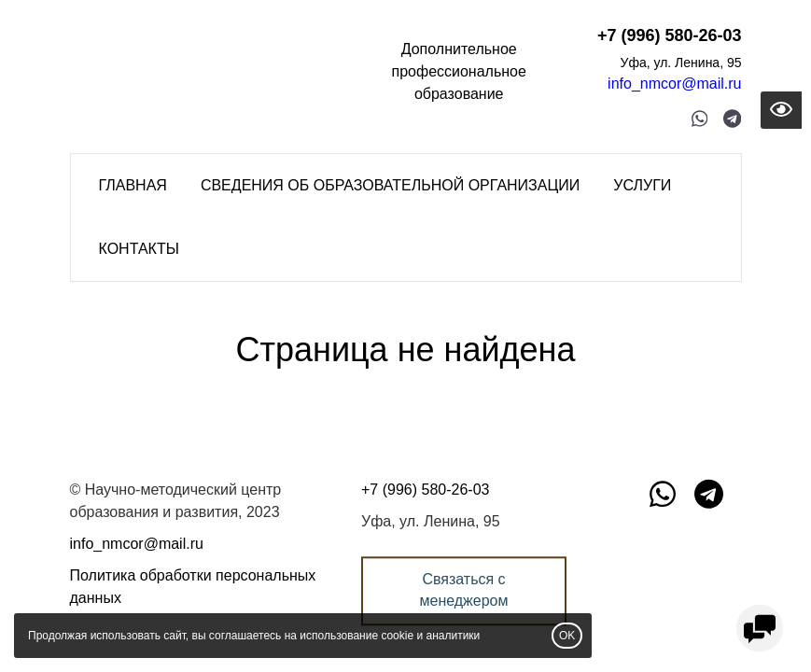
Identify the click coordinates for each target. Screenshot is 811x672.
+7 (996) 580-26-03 (670, 35)
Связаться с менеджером (463, 590)
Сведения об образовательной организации (390, 185)
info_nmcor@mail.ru (674, 84)
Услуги (642, 185)
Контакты (139, 249)
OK (567, 636)
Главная (133, 185)
